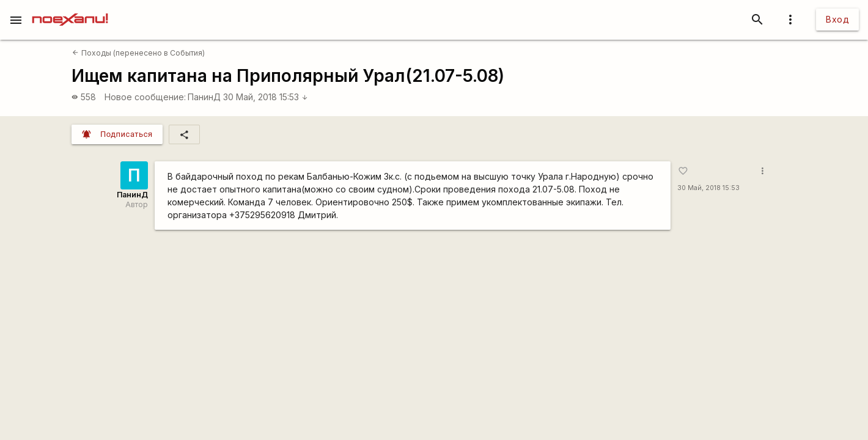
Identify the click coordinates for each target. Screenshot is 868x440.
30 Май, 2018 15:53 (266, 97)
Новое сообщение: (145, 97)
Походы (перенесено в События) (138, 53)
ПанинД (204, 97)
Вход (837, 19)
